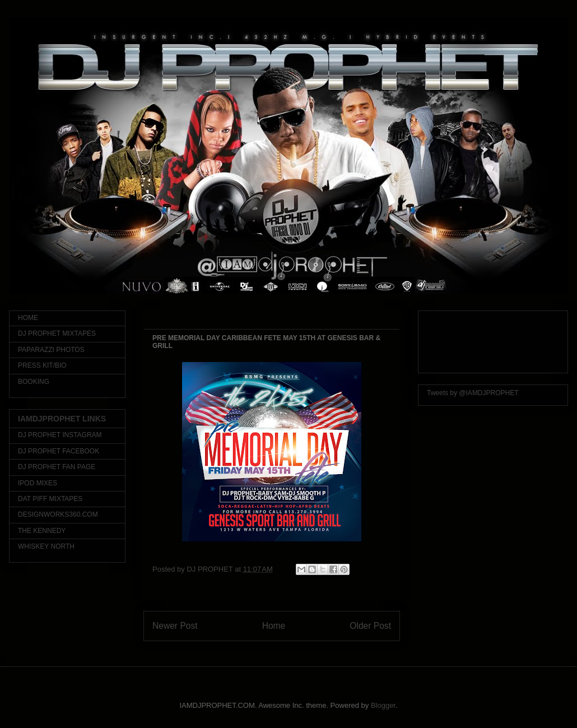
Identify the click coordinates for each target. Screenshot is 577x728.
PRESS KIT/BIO (42, 365)
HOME (28, 318)
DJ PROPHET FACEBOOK (59, 451)
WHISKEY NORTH (46, 546)
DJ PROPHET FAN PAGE (57, 467)
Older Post (370, 626)
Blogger (383, 705)
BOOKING (34, 382)
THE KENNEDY (42, 531)
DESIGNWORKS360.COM (58, 514)
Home (274, 626)
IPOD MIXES (38, 483)
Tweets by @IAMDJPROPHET (473, 393)
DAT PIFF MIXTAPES (50, 499)
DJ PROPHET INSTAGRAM (60, 435)
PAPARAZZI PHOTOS (51, 350)
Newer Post (175, 626)
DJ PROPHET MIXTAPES (57, 333)
